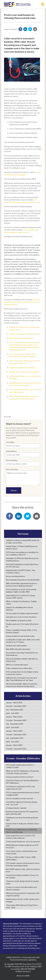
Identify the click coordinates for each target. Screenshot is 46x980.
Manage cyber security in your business (24, 372)
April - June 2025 (12, 713)
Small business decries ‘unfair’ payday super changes (23, 900)
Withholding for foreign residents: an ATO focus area (22, 846)
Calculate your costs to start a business (21, 617)
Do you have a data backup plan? (21, 338)
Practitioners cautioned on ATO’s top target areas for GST (20, 788)
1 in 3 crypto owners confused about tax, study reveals (22, 852)
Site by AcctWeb (23, 976)
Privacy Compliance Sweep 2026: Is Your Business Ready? (22, 631)
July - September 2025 (15, 710)
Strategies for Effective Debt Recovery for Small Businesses (22, 559)
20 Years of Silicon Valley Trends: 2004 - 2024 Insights (21, 858)
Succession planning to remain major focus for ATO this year (22, 565)
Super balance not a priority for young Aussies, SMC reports (20, 597)
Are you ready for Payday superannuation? (22, 613)
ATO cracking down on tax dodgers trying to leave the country (22, 673)
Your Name (23, 444)
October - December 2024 (16, 720)
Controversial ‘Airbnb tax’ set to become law (23, 842)
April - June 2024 (12, 727)
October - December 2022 (16, 749)
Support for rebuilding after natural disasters (19, 609)
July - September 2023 (15, 738)
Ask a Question (23, 477)
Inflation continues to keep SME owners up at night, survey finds (23, 541)
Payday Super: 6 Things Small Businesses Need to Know (22, 547)
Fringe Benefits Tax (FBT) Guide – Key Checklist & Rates (21, 571)
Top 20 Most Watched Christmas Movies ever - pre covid (22, 803)
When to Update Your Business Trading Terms (21, 603)
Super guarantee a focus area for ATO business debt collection (21, 837)
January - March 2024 (14, 731)
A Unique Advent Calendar (16, 808)
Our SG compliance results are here (20, 798)
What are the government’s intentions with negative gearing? (23, 894)
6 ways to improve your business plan (20, 636)
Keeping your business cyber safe (22, 368)
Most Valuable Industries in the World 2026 (23, 580)
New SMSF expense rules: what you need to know (23, 870)
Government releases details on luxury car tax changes (22, 876)
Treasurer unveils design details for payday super (22, 882)
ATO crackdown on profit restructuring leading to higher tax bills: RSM (21, 591)
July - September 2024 (15, 724)
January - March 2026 (14, 703)
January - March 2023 (14, 745)
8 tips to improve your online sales (19, 668)
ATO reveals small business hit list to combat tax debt (20, 766)
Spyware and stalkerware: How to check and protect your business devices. (23, 302)
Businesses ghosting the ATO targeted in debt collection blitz (22, 813)
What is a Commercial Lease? (17, 665)
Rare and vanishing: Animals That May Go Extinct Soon (22, 660)
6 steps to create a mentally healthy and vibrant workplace (21, 888)
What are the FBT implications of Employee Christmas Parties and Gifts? (23, 772)
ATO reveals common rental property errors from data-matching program (23, 864)
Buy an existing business (15, 576)
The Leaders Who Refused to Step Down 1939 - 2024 (22, 906)
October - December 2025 (16, 706)
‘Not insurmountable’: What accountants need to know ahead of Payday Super (22, 685)
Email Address (23, 454)
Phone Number (23, 463)
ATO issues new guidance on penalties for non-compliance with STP (22, 553)
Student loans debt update (16, 646)
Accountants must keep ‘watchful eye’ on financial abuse (22, 654)
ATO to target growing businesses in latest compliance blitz (23, 794)
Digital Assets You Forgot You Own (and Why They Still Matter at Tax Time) (21, 679)
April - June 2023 (12, 742)
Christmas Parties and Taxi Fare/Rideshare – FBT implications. (23, 782)
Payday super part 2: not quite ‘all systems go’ (22, 625)
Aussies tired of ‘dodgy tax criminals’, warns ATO (22, 825)
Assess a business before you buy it (20, 777)
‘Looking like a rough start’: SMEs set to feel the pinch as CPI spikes (23, 641)
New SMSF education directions (18, 649)
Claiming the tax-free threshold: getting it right (22, 819)
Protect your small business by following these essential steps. (21, 831)
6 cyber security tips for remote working (24, 334)
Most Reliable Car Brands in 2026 (19, 620)
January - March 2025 (14, 717)
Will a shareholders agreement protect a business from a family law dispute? (21, 585)
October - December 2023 (16, 734)
